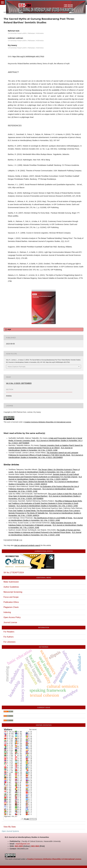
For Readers (9, 632)
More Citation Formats (17, 367)
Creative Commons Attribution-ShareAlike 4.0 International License (48, 422)
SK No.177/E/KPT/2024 (14, 573)
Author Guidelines (11, 587)
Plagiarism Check (11, 607)
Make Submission (11, 582)
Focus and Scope (11, 597)
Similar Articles (11, 465)
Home (6, 12)
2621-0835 (19, 846)
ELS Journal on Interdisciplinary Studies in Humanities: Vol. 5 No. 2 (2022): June (45, 472)
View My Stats (10, 827)
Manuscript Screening (13, 592)
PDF (9, 329)
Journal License (10, 622)
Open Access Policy (12, 617)
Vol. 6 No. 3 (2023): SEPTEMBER (33, 12)
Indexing (7, 612)
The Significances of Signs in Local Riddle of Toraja (53, 518)
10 (17, 540)
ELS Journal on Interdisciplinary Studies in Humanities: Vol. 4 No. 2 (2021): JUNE (47, 506)
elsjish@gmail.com (23, 844)
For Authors (9, 637)
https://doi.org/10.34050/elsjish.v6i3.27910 (28, 57)
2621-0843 (35, 846)
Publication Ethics (11, 602)
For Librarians (9, 642)
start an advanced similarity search (27, 545)
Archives (15, 12)
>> (21, 540)
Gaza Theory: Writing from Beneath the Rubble (36, 482)
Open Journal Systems (10, 831)
